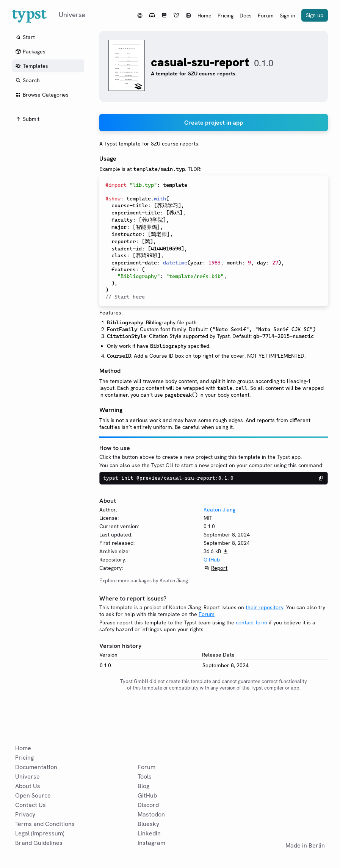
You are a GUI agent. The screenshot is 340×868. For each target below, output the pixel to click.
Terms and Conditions (45, 824)
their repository (265, 607)
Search (27, 80)
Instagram (151, 843)
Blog (143, 786)
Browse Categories (42, 95)
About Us (28, 786)
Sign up (315, 15)
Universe (27, 777)
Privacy (25, 814)
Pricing (226, 16)
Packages (30, 52)
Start (25, 37)
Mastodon (151, 814)
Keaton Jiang (219, 510)
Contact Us (31, 805)
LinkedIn (149, 833)
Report (219, 568)
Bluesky (148, 824)
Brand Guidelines (39, 843)
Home (204, 16)
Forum (266, 16)
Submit (27, 119)
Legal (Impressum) (40, 833)
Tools (145, 777)
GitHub (212, 560)
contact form (251, 622)
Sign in (288, 16)
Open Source (33, 795)
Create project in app (214, 123)
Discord (148, 805)
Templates (32, 66)
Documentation (36, 767)
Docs (246, 16)
